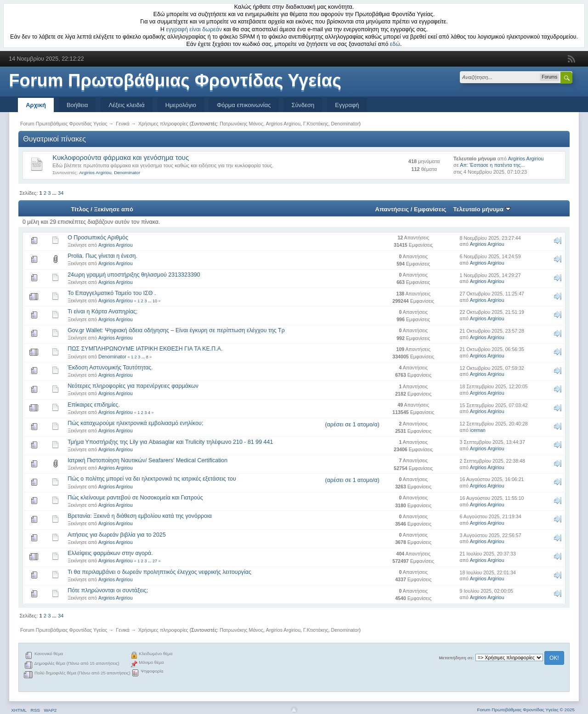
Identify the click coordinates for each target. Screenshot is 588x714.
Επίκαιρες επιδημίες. (94, 405)
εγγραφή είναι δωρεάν (194, 29)
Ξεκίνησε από (114, 209)
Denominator (345, 124)
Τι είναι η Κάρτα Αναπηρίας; (102, 312)
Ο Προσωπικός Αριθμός (98, 238)
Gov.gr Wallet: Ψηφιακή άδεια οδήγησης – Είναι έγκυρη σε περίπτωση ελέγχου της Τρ (176, 330)
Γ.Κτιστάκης (316, 124)
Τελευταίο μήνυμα (482, 209)
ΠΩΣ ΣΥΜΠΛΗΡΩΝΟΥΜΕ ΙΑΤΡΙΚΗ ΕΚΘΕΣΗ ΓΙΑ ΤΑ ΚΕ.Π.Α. (145, 349)
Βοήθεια (77, 105)
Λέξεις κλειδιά (126, 105)
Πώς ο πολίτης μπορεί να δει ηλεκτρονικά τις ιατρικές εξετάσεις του (152, 479)
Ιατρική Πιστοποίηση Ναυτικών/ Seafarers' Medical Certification (147, 460)
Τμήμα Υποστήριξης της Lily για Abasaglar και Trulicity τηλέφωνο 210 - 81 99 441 (170, 442)
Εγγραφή (347, 105)
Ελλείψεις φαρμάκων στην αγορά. (110, 553)
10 (155, 301)
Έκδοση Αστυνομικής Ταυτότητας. (110, 368)
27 (155, 561)
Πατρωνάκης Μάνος (241, 124)
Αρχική (36, 105)
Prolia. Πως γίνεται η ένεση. (102, 256)
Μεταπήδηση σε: (456, 658)
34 (61, 193)
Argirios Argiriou (283, 124)
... (55, 193)
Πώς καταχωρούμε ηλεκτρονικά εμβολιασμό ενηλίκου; (135, 423)
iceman (478, 430)
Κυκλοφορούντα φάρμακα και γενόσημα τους (121, 157)
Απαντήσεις (392, 209)
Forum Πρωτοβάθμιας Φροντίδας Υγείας (175, 80)
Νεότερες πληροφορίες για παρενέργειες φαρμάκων (133, 386)
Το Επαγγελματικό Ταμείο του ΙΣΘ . (112, 293)
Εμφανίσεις (430, 209)
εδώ (395, 44)
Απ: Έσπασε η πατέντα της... (492, 165)
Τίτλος (80, 209)
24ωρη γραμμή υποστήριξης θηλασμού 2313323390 (134, 275)
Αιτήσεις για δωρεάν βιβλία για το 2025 (117, 535)
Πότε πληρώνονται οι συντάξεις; (108, 590)
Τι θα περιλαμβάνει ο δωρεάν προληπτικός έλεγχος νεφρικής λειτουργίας (159, 572)
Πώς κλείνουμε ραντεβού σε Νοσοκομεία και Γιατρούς (135, 498)
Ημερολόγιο (181, 105)
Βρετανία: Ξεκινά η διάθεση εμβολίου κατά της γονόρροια (140, 516)
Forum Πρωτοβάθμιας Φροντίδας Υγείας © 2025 (526, 710)
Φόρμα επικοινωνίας (244, 105)
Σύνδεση (303, 105)
